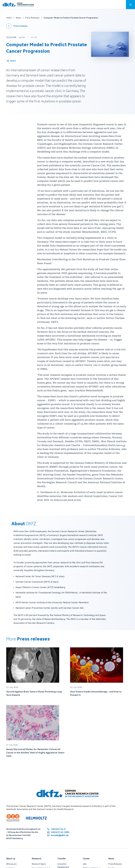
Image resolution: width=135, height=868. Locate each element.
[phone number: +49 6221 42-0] (58, 829)
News (111, 859)
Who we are (11, 864)
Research (37, 859)
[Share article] (11, 61)
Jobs (85, 864)
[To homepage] (18, 5)
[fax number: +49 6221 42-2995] (58, 832)
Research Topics (39, 864)
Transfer (62, 859)
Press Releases (115, 864)
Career (86, 859)
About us (11, 859)
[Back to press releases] (17, 26)
